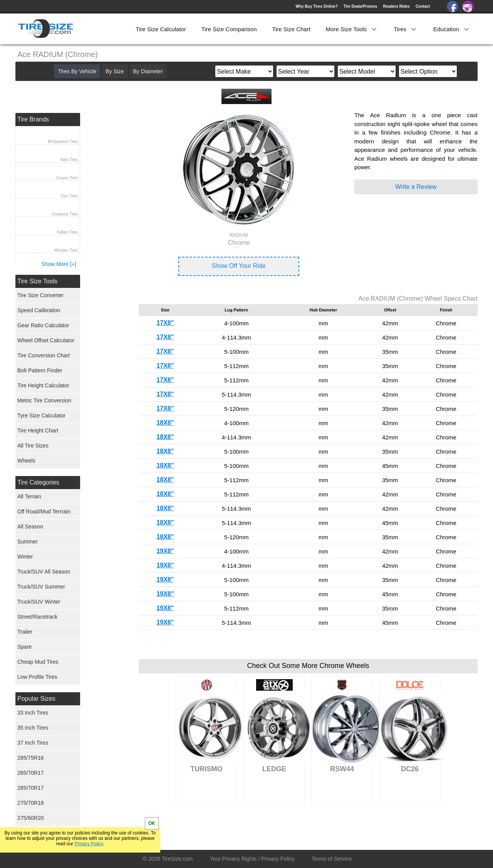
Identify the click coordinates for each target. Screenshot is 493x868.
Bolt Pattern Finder (40, 370)
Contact (423, 6)
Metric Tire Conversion (44, 400)
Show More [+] (59, 264)
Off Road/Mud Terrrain (44, 511)
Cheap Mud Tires (38, 662)
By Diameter (148, 71)
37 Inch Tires (33, 743)
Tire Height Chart (38, 431)
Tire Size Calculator (161, 29)
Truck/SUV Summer (41, 587)
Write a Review (416, 187)
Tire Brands (33, 119)
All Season (30, 527)
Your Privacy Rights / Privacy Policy (252, 859)
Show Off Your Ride (239, 266)
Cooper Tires (67, 178)
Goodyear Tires (65, 214)
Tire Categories (38, 482)
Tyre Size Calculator (41, 415)
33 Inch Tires (33, 713)
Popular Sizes (36, 699)
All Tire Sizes (33, 446)
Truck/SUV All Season (44, 572)
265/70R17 (31, 773)
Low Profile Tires (37, 677)
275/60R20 (31, 818)
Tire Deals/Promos (361, 6)
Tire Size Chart (291, 29)
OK (152, 823)
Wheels (26, 461)
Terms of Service (332, 859)
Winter (25, 557)
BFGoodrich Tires (63, 142)
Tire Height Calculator (43, 385)
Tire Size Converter (40, 295)
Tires (406, 29)
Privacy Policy (89, 844)
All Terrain (29, 496)
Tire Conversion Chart (44, 355)
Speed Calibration (39, 310)
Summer (28, 542)
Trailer (25, 632)
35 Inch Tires (33, 728)
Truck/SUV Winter (39, 602)
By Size (115, 71)
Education (452, 29)
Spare (24, 647)
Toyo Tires (69, 196)
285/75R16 (31, 758)
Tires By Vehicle (77, 71)
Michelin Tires (66, 250)
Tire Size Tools (37, 281)
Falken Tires (67, 232)
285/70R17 (31, 788)
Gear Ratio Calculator (43, 325)
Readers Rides (396, 6)
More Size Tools (352, 29)
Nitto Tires (69, 160)
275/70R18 (31, 803)
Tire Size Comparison (229, 29)
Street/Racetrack (37, 617)
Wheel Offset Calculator (46, 340)
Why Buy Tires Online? (316, 6)
